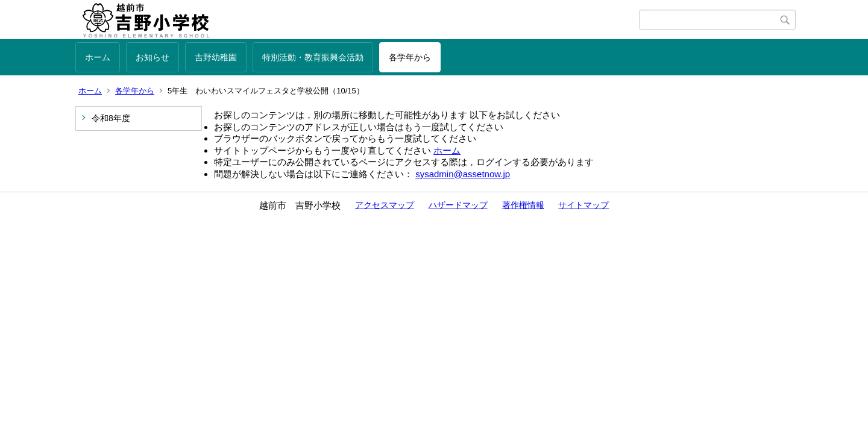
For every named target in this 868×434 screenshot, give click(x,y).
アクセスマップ (385, 205)
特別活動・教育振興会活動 (313, 57)
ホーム (98, 57)
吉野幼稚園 (216, 57)
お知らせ (153, 57)
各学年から (410, 57)
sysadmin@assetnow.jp (463, 174)
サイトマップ (583, 205)
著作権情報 (523, 205)
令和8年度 (111, 118)
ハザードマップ (458, 205)
